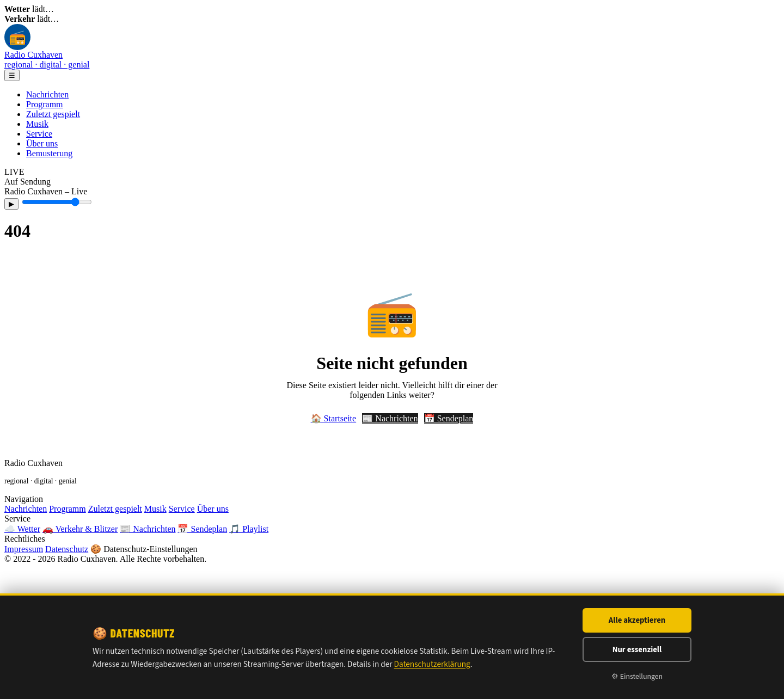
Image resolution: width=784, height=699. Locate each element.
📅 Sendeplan (449, 418)
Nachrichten (47, 94)
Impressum (24, 549)
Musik (37, 124)
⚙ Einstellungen (637, 676)
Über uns (42, 143)
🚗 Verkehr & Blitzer (80, 529)
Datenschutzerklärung (432, 664)
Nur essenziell (637, 650)
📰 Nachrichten (390, 418)
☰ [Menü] (12, 75)
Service (39, 134)
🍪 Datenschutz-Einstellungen (144, 549)
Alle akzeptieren (637, 620)
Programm (45, 104)
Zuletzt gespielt (53, 114)
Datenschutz (67, 549)
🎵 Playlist (249, 529)
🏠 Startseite (334, 418)
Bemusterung (49, 153)
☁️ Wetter (22, 529)
